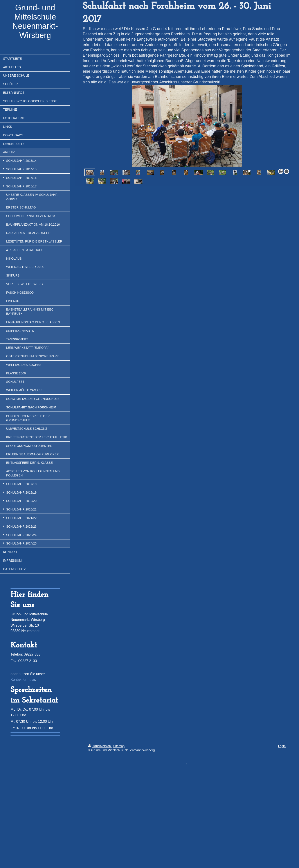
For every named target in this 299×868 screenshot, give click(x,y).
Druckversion (100, 746)
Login (282, 746)
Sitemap (119, 746)
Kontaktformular (23, 680)
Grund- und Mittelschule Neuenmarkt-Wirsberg (35, 21)
